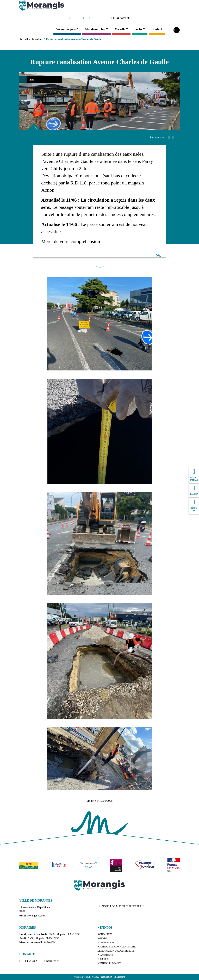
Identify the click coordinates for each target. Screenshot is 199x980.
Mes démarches (95, 29)
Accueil (24, 39)
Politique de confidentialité (117, 947)
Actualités (37, 39)
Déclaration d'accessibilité (116, 951)
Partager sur (157, 137)
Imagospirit (119, 977)
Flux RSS (103, 959)
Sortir (138, 29)
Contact (157, 29)
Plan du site (105, 955)
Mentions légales (109, 963)
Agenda (102, 938)
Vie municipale (66, 29)
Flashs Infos (106, 943)
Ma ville (120, 29)
